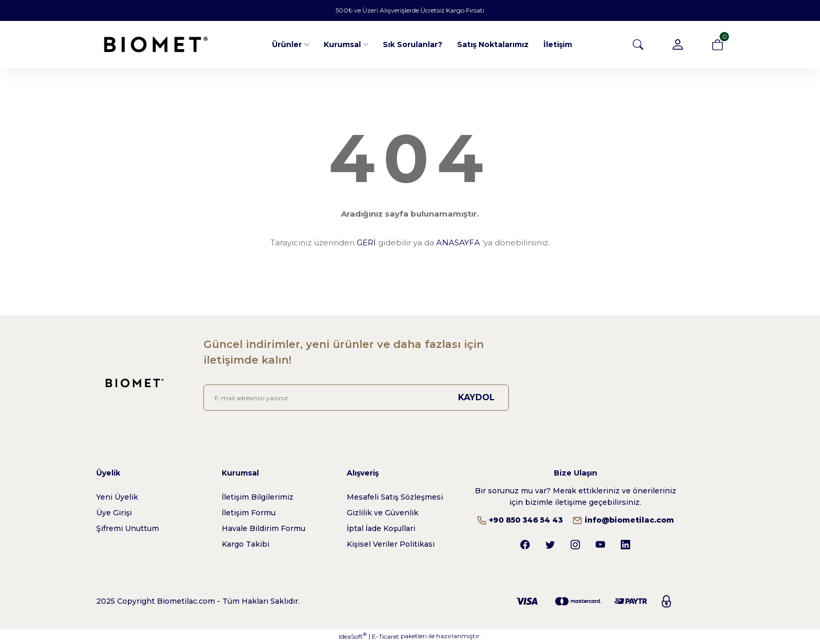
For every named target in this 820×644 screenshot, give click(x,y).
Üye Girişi (114, 513)
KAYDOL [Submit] (476, 397)
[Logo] (156, 44)
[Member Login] (678, 44)
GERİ (366, 242)
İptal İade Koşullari (381, 528)
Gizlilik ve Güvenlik (383, 513)
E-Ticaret (385, 636)
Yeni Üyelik (117, 497)
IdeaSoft (353, 636)
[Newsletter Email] (356, 398)
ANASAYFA (458, 242)
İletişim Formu (249, 513)
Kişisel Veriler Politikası (391, 544)
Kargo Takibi (246, 544)
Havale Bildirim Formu (264, 528)
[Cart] (717, 44)
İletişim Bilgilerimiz (258, 497)
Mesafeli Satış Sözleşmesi (395, 497)
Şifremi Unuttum (128, 528)
